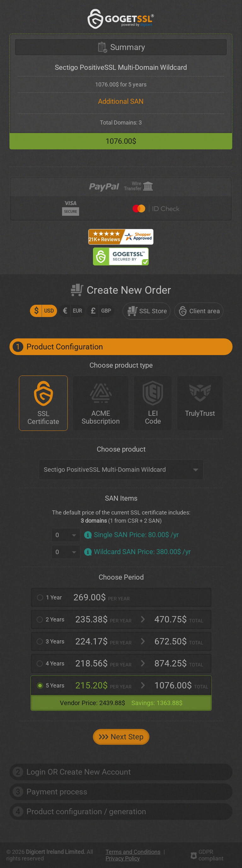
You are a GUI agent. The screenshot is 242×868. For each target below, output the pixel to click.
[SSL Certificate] (43, 403)
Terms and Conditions (133, 852)
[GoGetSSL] (121, 19)
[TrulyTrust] (200, 403)
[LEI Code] (153, 403)
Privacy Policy (123, 858)
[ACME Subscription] (101, 403)
